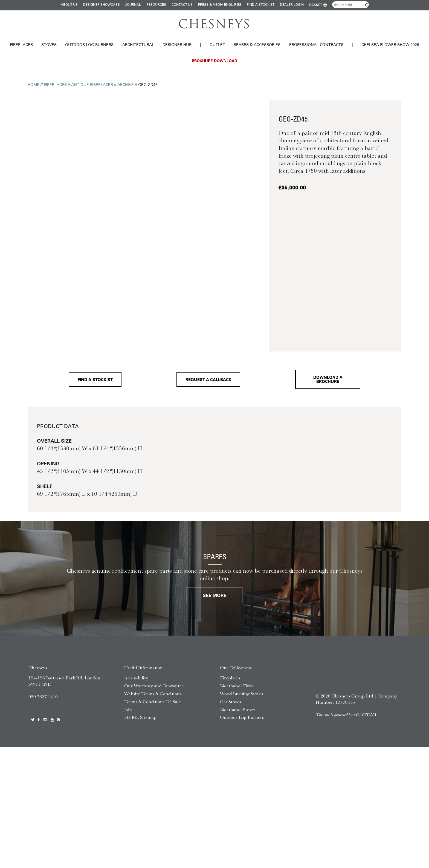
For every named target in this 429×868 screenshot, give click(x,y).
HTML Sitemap (140, 717)
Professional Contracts (316, 45)
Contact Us (182, 5)
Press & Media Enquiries (220, 5)
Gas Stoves (231, 702)
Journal (133, 5)
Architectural (138, 45)
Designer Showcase (101, 5)
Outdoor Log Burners (89, 45)
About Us (69, 5)
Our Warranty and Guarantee (154, 686)
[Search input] (350, 5)
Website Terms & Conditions (153, 694)
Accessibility (136, 678)
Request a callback (208, 380)
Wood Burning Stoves (242, 694)
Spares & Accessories (257, 45)
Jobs (128, 710)
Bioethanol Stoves (238, 710)
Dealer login (292, 5)
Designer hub (177, 45)
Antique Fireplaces (92, 85)
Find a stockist (261, 5)
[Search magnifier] (367, 5)
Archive (126, 85)
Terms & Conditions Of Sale (153, 702)
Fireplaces (21, 45)
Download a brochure (328, 380)
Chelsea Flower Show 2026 (390, 45)
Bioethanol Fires (236, 686)
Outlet (217, 45)
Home (34, 85)
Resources (156, 5)
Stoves (49, 45)
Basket (316, 5)
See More (215, 596)
